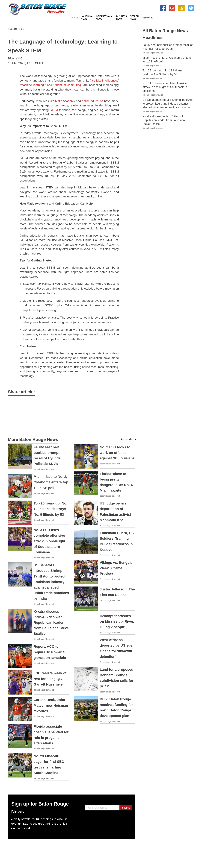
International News (104, 18)
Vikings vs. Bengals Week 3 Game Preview (116, 568)
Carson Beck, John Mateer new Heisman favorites (51, 705)
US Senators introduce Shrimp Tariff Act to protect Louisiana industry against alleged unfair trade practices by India (51, 582)
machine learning (32, 85)
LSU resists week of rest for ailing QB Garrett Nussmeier (50, 679)
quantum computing (68, 85)
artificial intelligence (104, 81)
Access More (128, 439)
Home (75, 18)
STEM (54, 110)
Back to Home (16, 29)
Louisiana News (87, 18)
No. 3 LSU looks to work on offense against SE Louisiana (117, 453)
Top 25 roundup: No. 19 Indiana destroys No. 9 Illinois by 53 (50, 509)
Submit (126, 808)
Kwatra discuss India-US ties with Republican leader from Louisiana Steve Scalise (51, 623)
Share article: (21, 392)
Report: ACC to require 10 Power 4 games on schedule (50, 652)
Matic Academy (65, 101)
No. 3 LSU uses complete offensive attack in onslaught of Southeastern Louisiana (49, 541)
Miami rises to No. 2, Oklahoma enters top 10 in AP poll (51, 482)
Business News (122, 18)
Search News (134, 18)
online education (92, 101)
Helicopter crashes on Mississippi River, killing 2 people (117, 621)
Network (147, 18)
